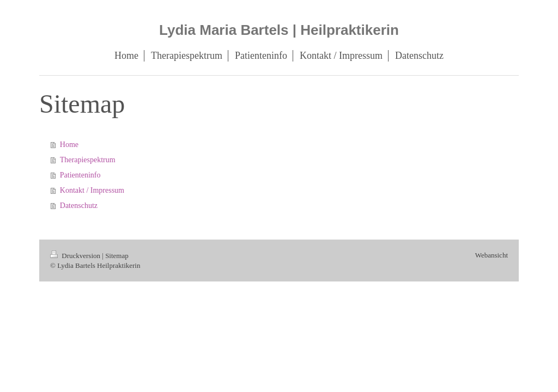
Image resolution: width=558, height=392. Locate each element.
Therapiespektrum (88, 160)
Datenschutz (79, 206)
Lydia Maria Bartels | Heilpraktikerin (279, 30)
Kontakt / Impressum (92, 190)
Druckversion (76, 256)
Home (69, 145)
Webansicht (492, 255)
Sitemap (117, 256)
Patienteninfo (80, 175)
